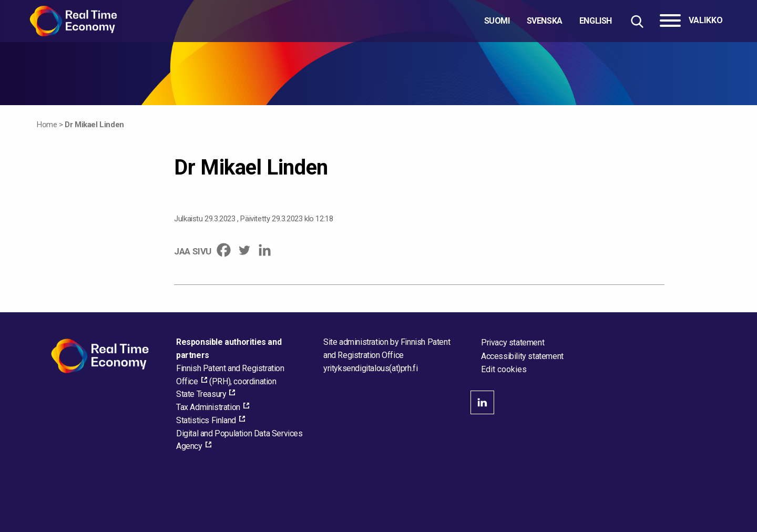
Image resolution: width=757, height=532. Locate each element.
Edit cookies (504, 370)
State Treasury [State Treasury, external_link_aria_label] (201, 394)
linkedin (482, 402)
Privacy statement (513, 342)
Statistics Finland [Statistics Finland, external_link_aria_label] (206, 420)
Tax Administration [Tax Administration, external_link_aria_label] (208, 407)
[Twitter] (244, 250)
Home (47, 125)
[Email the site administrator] (370, 368)
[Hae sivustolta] (637, 21)
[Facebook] (224, 250)
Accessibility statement (522, 356)
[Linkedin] (265, 250)
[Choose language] (548, 21)
